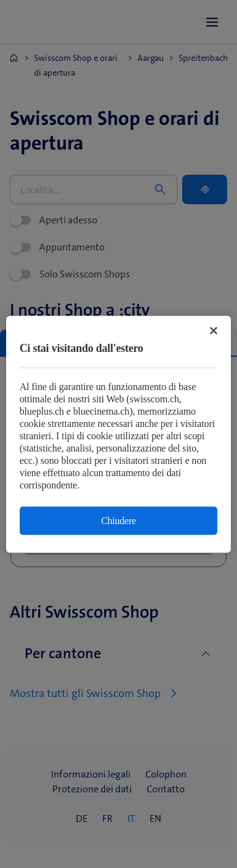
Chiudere (118, 520)
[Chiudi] (214, 330)
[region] (119, 434)
